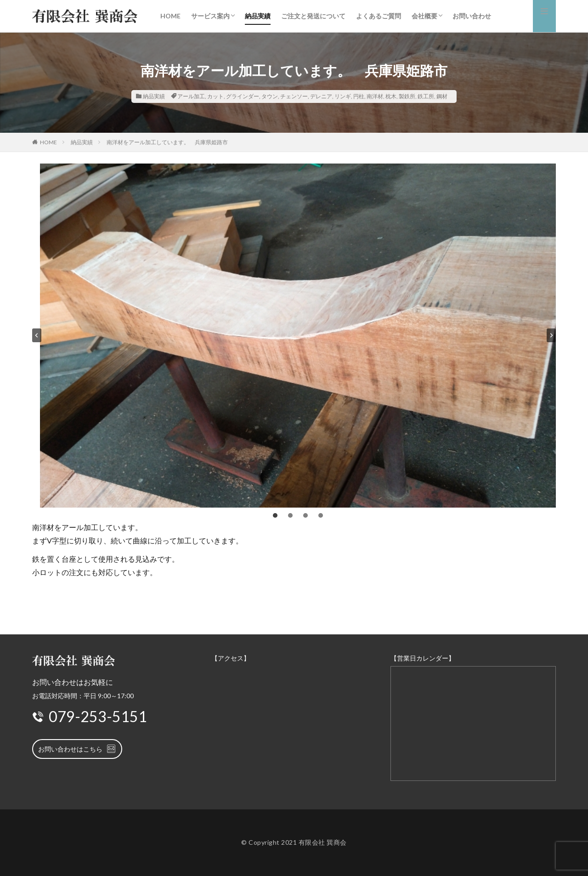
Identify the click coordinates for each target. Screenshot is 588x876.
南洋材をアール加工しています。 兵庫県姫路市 (167, 142)
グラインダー (243, 96)
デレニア (321, 96)
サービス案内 (210, 16)
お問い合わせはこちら (77, 749)
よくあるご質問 (379, 16)
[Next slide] (551, 335)
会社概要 (424, 16)
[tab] (275, 515)
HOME (170, 16)
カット (215, 96)
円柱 (359, 96)
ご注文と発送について (313, 16)
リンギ (343, 96)
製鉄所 (407, 96)
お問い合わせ (472, 16)
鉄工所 (426, 96)
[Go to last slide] (37, 335)
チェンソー (294, 96)
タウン (270, 96)
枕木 (391, 96)
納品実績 (258, 16)
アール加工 (191, 96)
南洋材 (375, 96)
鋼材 (442, 96)
